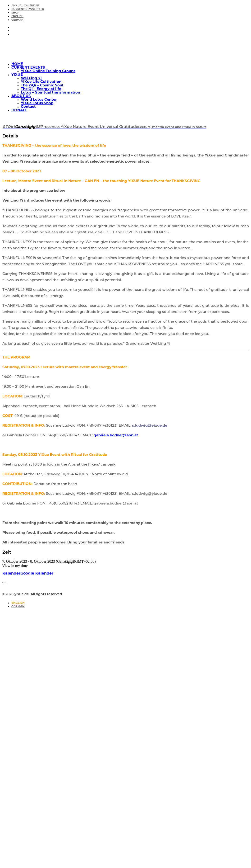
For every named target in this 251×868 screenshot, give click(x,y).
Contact (28, 107)
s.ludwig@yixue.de (149, 426)
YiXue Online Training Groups (48, 71)
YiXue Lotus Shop (37, 103)
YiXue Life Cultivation (41, 82)
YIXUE (17, 75)
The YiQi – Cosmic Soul (42, 86)
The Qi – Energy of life (41, 89)
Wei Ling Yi (31, 78)
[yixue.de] (125, 49)
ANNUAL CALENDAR (25, 6)
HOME (17, 64)
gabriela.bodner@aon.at (115, 436)
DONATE (19, 111)
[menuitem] (130, 6)
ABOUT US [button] (21, 96)
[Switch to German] (17, 20)
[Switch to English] (18, 603)
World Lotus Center (39, 100)
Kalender (11, 574)
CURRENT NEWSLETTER (28, 9)
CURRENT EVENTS (28, 68)
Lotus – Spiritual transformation (50, 93)
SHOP (15, 13)
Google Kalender (37, 574)
